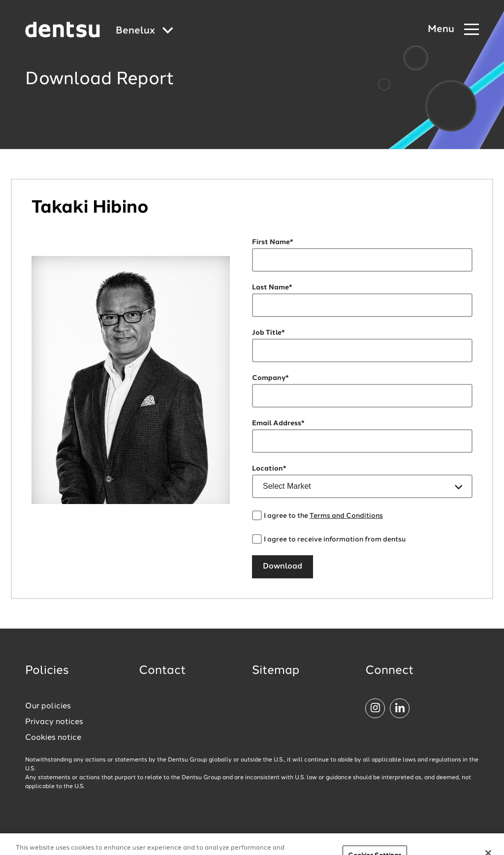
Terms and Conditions (346, 516)
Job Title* (268, 333)
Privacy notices (54, 722)
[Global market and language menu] (144, 31)
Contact (162, 671)
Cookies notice (53, 738)
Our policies (48, 706)
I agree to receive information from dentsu (335, 539)
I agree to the (323, 516)
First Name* (273, 242)
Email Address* (278, 423)
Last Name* (272, 287)
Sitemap (276, 671)
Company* (270, 378)
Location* (269, 469)
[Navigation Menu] (453, 30)
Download (283, 567)
